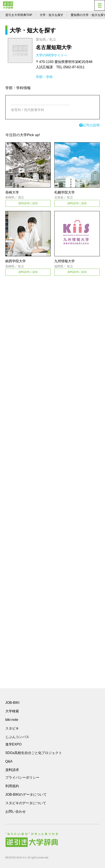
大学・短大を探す (52, 15)
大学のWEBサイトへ (52, 55)
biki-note (12, 720)
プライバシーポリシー (22, 777)
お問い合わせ (16, 812)
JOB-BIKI (12, 703)
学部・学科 (44, 77)
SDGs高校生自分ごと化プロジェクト (34, 753)
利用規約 (12, 786)
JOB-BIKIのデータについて (26, 795)
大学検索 (12, 711)
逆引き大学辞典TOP (19, 15)
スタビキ (12, 728)
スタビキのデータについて (26, 803)
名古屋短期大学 (54, 47)
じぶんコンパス (17, 737)
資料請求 (12, 770)
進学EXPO (13, 744)
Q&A (9, 761)
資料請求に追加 (28, 203)
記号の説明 (89, 125)
